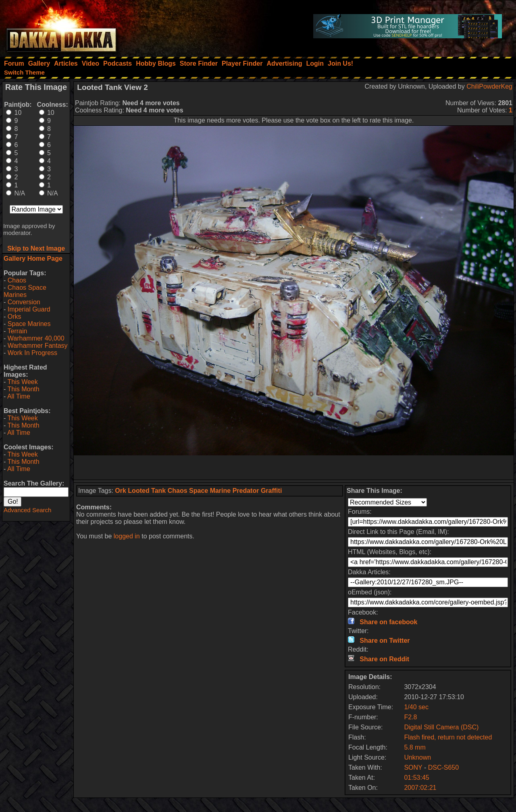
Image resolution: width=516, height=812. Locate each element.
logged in (127, 536)
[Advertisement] (294, 467)
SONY (413, 767)
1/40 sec (416, 707)
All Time (19, 396)
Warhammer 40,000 (36, 338)
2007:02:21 (420, 788)
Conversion (24, 302)
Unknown (417, 757)
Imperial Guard (29, 309)
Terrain (17, 331)
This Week (22, 382)
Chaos (17, 280)
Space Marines (29, 324)
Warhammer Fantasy (38, 346)
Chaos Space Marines (25, 291)
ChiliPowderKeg (489, 86)
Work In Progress (32, 353)
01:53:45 (416, 778)
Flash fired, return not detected (448, 737)
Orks (15, 317)
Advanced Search (27, 510)
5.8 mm (415, 747)
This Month (23, 389)
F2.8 (410, 717)
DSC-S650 (443, 767)
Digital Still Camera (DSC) (441, 727)
